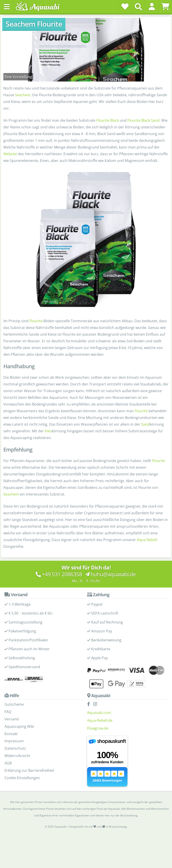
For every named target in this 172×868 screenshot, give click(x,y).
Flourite (36, 321)
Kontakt (11, 734)
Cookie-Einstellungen (22, 778)
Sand (145, 424)
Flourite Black (108, 120)
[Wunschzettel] (125, 6)
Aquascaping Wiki (19, 726)
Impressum (14, 741)
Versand (12, 719)
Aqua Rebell (147, 540)
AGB (8, 763)
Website (10, 154)
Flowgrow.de (98, 728)
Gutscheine (14, 704)
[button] (152, 6)
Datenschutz (15, 748)
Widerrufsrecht (17, 756)
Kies (48, 431)
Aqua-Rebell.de (100, 720)
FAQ (8, 712)
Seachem (23, 95)
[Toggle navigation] (7, 7)
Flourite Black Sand (143, 120)
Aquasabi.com (99, 713)
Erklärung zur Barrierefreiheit (29, 770)
